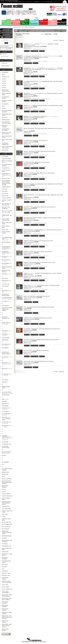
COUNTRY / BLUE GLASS (7, 496)
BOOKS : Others (5, 230)
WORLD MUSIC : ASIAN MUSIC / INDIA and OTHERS (7, 626)
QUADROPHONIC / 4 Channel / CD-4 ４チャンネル (7, 175)
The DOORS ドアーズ (6, 301)
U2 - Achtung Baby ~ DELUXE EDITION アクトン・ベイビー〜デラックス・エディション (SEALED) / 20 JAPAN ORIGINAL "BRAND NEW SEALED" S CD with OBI (43, 57)
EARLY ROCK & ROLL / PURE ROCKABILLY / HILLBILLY (7, 503)
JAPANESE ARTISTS (6, 187)
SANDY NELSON (5, 404)
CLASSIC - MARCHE (6, 494)
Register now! (5, 63)
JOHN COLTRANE (6, 338)
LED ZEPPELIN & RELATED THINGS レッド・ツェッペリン (7, 353)
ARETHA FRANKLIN (6, 242)
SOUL (3, 569)
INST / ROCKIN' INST (6, 527)
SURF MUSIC (5, 118)
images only (62, 40)
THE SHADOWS (5, 406)
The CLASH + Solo (6, 284)
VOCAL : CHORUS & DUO (7, 589)
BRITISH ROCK (5, 474)
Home (15, 27)
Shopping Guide (6, 9)
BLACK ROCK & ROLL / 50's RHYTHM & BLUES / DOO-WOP (7, 482)
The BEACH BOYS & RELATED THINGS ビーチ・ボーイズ (7, 248)
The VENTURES (5, 104)
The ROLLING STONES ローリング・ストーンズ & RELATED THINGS (7, 394)
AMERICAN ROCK (6, 472)
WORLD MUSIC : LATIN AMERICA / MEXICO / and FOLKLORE (7, 617)
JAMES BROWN (5, 340)
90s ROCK (4, 85)
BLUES (3, 106)
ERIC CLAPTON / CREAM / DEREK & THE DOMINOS (7, 309)
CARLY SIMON (5, 278)
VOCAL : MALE (5, 585)
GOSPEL (4, 517)
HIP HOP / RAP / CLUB (6, 522)
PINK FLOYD (5, 382)
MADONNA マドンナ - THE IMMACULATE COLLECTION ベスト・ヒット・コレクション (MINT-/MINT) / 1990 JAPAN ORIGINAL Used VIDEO (41, 118)
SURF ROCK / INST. (6, 575)
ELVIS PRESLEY (5, 306)
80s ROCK (4, 83)
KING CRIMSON (5, 348)
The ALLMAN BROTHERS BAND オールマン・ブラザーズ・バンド (7, 239)
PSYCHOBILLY (5, 544)
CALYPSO (4, 489)
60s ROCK (4, 79)
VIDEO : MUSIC (5, 193)
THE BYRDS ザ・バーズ (7, 274)
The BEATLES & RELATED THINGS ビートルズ (7, 253)
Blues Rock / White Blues (7, 479)
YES (3, 464)
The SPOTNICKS (5, 412)
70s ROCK (4, 81)
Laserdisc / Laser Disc (6, 198)
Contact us (13, 9)
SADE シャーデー (5, 399)
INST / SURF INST (6, 529)
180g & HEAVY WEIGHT (7, 159)
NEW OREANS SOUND (7, 536)
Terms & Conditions (5, 46)
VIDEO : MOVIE (5, 196)
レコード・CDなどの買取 (6, 49)
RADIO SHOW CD (6, 178)
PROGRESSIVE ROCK (6, 546)
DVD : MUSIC (5, 189)
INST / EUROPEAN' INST (7, 524)
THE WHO (4, 455)
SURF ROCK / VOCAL (6, 573)
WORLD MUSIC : (5, 150)
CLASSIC (4, 108)
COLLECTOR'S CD (6, 168)
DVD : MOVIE (5, 191)
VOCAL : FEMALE (6, 587)
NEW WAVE (4, 538)
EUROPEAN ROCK (6, 506)
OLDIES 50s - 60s (5, 77)
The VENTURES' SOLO (7, 444)
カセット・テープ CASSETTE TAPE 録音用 (7, 216)
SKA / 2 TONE (5, 565)
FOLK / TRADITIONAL (6, 509)
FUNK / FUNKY (5, 514)
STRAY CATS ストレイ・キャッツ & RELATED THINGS (7, 419)
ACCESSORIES (5, 72)
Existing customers (6, 66)
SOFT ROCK (4, 567)
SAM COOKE (5, 401)
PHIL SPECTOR (5, 380)
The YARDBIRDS (5, 462)
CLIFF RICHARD (5, 286)
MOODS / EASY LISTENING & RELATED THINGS (7, 532)
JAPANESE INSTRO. (6, 120)
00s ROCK (4, 88)
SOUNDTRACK (5, 571)
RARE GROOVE (5, 552)
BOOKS (3, 75)
